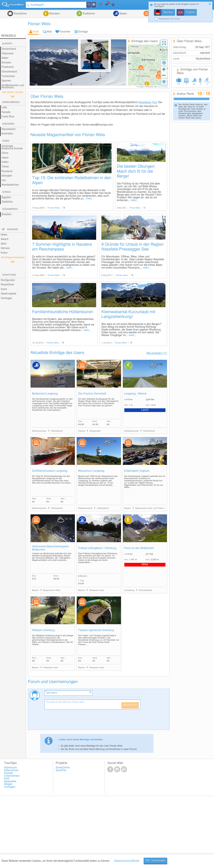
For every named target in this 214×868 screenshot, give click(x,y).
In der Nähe (96, 5)
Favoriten (65, 32)
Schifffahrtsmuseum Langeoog (50, 471)
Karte (4, 289)
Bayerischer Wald (52, 590)
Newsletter (10, 781)
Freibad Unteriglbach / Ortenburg (97, 548)
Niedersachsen (40, 431)
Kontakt (9, 773)
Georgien (7, 176)
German (168, 12)
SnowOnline (63, 768)
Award (4, 239)
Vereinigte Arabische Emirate (12, 147)
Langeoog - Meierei (135, 394)
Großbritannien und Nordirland (13, 87)
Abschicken (130, 705)
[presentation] (73, 721)
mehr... (90, 199)
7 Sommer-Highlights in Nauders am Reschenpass (62, 247)
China (5, 153)
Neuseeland (8, 129)
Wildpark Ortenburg (43, 630)
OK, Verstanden (155, 861)
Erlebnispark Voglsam (137, 471)
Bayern (128, 508)
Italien (5, 58)
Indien (5, 162)
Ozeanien (8, 124)
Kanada (6, 112)
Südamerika (10, 209)
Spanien (6, 81)
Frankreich (8, 67)
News (4, 235)
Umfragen (6, 298)
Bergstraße (95, 431)
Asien (6, 141)
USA (4, 108)
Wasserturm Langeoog (91, 471)
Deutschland (9, 49)
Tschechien (8, 76)
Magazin (12, 229)
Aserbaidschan (10, 185)
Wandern (54, 14)
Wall (49, 32)
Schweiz (6, 63)
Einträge (83, 32)
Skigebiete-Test (148, 102)
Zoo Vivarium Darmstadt (92, 394)
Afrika (6, 192)
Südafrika (7, 202)
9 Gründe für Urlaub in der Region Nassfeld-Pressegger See (132, 247)
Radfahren (88, 14)
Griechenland (9, 72)
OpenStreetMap (163, 87)
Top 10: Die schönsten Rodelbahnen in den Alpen (72, 180)
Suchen (91, 5)
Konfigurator (8, 280)
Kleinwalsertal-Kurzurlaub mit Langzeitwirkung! (128, 314)
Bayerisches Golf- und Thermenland (153, 508)
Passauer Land (97, 590)
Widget (8, 784)
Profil (36, 32)
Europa (7, 44)
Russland (7, 171)
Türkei (5, 167)
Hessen (82, 431)
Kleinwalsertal (146, 590)
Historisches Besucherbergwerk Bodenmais (50, 548)
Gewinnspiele (9, 294)
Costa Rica (8, 117)
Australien (7, 134)
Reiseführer (20, 14)
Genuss (5, 248)
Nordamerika (11, 102)
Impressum (10, 768)
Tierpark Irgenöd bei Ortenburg (96, 630)
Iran (4, 180)
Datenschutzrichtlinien (127, 861)
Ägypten (6, 197)
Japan (5, 158)
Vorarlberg (130, 590)
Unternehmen (12, 776)
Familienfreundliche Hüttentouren (63, 312)
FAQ (7, 779)
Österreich (8, 54)
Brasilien (6, 214)
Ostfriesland (57, 431)
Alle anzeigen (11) (157, 353)
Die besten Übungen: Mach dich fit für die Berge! (136, 171)
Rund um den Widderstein (139, 548)
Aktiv (4, 244)
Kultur (4, 253)
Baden (123, 14)
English (190, 12)
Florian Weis (54, 208)
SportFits (61, 770)
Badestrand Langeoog (45, 394)
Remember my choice (169, 19)
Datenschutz (11, 770)
